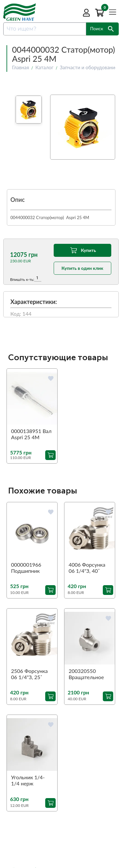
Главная (20, 67)
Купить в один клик (82, 268)
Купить (82, 250)
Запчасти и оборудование (89, 67)
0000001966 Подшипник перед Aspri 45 (29, 568)
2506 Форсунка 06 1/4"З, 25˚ (29, 674)
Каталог (45, 67)
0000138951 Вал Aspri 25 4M (31, 434)
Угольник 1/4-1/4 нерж (28, 780)
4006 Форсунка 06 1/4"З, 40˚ (87, 568)
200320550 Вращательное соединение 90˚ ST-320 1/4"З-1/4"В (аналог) (88, 674)
